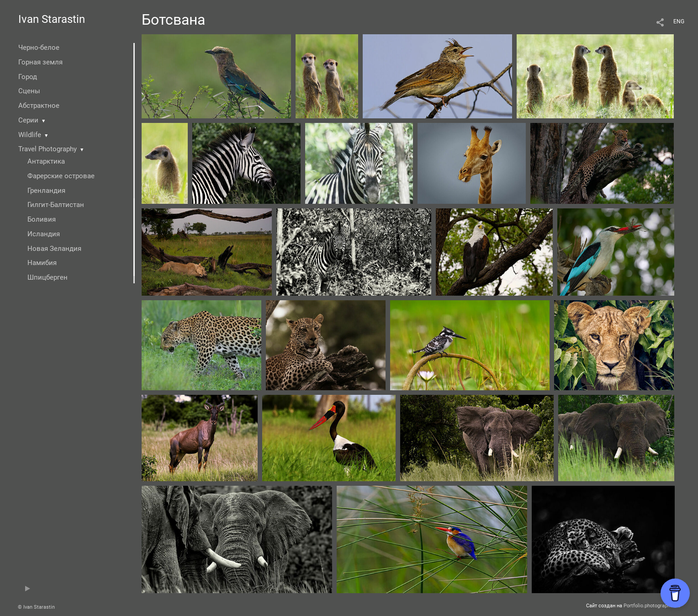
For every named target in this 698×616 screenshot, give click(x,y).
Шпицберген (48, 277)
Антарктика (46, 161)
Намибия (42, 263)
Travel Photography (48, 149)
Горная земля (40, 62)
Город (28, 77)
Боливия (42, 219)
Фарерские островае (61, 176)
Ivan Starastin (52, 19)
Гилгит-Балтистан (56, 205)
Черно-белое (39, 48)
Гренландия (46, 191)
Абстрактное (39, 106)
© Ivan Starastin (36, 607)
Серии (28, 120)
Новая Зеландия (54, 249)
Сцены (29, 91)
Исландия (44, 234)
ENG (679, 21)
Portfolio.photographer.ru (652, 606)
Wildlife (30, 135)
